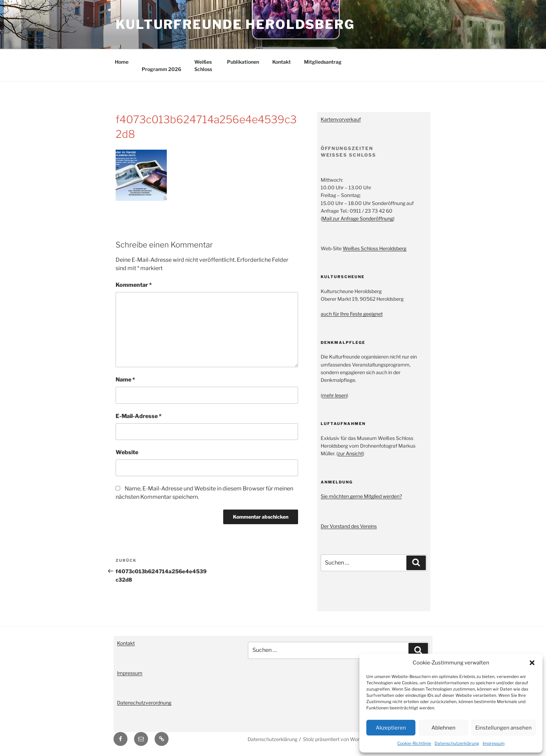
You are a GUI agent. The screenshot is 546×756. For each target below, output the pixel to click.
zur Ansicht (350, 453)
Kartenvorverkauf (341, 119)
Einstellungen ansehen (504, 728)
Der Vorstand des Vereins (349, 526)
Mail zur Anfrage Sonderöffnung (358, 218)
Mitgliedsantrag (323, 62)
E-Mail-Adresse (139, 416)
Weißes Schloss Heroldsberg (375, 248)
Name (125, 380)
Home (122, 62)
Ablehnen (443, 728)
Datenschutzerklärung (457, 743)
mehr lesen (334, 395)
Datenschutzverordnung (144, 703)
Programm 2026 (161, 69)
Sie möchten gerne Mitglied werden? (361, 496)
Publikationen (243, 62)
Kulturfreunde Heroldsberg (235, 24)
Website (127, 452)
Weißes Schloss (203, 65)
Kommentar (134, 285)
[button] (532, 663)
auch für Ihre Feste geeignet (352, 314)
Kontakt (282, 62)
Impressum (494, 743)
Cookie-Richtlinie (414, 743)
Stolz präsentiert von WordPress (339, 739)
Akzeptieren (391, 728)
